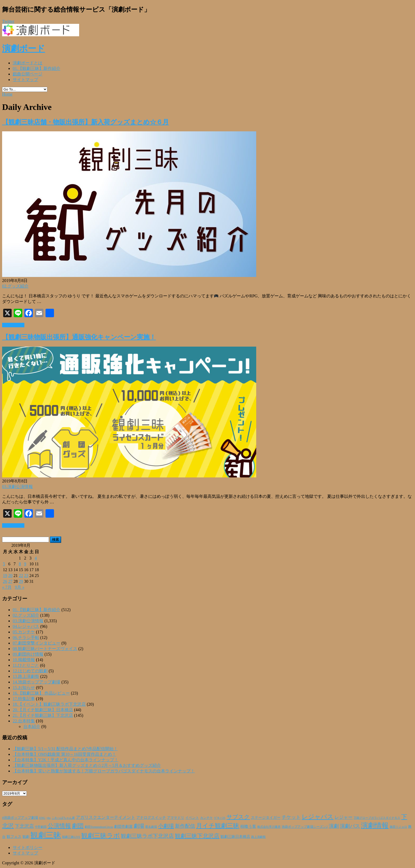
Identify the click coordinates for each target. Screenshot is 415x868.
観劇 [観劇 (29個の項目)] (26, 837)
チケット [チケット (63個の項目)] (291, 817)
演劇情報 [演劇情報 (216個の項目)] (375, 825)
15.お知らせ (24, 688)
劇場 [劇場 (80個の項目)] (139, 826)
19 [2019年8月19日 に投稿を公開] (5, 576)
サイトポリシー (28, 847)
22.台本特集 (24, 721)
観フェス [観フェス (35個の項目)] (14, 836)
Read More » (13, 325)
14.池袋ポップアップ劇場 (37, 682)
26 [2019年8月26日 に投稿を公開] (5, 581)
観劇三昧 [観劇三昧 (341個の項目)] (46, 835)
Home (7, 94)
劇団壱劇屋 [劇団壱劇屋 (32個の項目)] (123, 827)
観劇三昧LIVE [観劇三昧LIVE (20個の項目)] (71, 837)
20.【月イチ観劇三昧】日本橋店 (43, 710)
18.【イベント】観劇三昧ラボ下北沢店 (49, 704)
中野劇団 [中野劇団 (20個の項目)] (41, 827)
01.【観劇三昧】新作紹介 (37, 68)
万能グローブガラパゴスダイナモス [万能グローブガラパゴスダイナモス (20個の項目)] (377, 818)
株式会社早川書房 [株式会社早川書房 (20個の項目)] (269, 827)
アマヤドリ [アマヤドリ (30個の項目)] (176, 818)
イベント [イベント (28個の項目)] (192, 818)
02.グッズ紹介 (15, 286)
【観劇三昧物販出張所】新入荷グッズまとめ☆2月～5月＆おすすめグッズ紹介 (87, 765)
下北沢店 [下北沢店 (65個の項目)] (24, 826)
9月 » (20, 587)
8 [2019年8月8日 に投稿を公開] (20, 564)
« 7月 (7, 587)
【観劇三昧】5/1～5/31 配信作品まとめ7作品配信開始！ (65, 749)
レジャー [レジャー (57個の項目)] (344, 817)
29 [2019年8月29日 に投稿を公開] (21, 581)
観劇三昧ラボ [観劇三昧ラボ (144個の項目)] (101, 836)
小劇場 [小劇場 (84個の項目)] (166, 826)
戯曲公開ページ (28, 74)
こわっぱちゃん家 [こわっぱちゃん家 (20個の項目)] (63, 818)
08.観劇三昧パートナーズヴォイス (45, 649)
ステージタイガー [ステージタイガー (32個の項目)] (266, 818)
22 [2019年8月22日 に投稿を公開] (21, 576)
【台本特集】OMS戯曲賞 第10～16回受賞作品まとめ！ (64, 754)
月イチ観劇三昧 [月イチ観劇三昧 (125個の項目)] (218, 826)
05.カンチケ (24, 632)
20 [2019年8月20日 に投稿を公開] (10, 576)
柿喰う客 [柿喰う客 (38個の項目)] (248, 826)
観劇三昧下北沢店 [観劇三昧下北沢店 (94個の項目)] (197, 836)
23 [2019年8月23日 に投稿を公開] (26, 576)
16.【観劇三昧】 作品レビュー (41, 693)
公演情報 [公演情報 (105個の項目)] (59, 826)
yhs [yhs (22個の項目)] (48, 818)
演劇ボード (24, 48)
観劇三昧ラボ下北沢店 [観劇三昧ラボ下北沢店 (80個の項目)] (147, 836)
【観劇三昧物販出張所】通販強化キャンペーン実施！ (79, 337)
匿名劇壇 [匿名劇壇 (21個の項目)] (151, 827)
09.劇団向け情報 (28, 654)
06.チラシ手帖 (26, 637)
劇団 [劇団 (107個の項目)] (78, 826)
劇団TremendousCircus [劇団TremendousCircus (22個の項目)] (99, 827)
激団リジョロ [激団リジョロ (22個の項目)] (398, 827)
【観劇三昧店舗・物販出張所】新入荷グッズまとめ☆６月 (85, 122)
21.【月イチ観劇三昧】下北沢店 (43, 715)
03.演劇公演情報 (17, 487)
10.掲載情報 (24, 660)
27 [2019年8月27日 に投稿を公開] (10, 581)
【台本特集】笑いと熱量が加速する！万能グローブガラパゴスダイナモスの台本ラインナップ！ (104, 771)
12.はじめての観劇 (30, 671)
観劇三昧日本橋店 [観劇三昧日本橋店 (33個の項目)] (235, 837)
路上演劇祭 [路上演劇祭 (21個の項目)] (258, 837)
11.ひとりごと (26, 665)
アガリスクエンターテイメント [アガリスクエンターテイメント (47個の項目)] (106, 817)
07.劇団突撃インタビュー (37, 643)
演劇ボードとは (28, 63)
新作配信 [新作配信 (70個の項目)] (185, 826)
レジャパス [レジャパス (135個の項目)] (318, 817)
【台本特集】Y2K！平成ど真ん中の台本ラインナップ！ (66, 760)
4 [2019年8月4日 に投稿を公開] (36, 558)
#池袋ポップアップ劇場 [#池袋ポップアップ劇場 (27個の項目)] (20, 818)
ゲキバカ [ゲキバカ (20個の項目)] (220, 818)
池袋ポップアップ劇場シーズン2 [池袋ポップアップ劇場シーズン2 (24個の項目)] (305, 827)
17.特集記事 (24, 699)
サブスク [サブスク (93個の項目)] (238, 817)
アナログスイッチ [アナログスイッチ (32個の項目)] (151, 818)
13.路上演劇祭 (26, 676)
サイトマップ (25, 80)
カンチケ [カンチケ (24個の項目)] (206, 818)
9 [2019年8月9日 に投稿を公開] (25, 564)
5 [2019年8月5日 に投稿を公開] (4, 564)
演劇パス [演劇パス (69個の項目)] (350, 826)
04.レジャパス (26, 626)
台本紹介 (32, 726)
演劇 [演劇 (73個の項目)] (334, 826)
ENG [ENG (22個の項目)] (42, 818)
